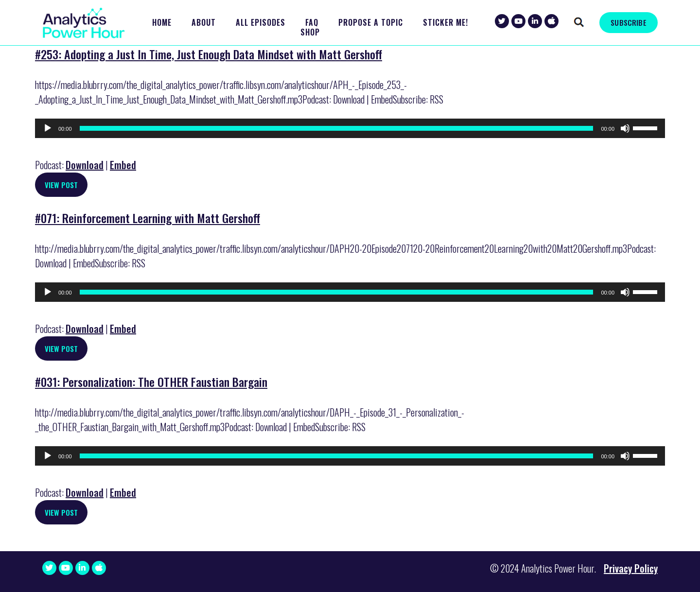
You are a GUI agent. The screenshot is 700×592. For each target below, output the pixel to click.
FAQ (312, 23)
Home (162, 23)
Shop (310, 32)
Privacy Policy (631, 568)
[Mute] (625, 128)
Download (85, 165)
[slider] (337, 128)
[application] (350, 128)
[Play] (48, 128)
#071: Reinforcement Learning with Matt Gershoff (148, 218)
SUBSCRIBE (628, 22)
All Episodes (261, 23)
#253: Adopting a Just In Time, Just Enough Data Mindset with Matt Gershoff (209, 54)
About (204, 23)
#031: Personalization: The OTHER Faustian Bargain (151, 382)
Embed (123, 165)
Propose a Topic (371, 23)
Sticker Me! (446, 23)
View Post (61, 185)
